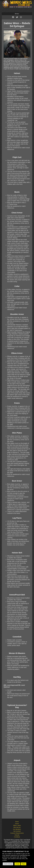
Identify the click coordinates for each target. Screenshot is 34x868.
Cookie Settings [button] (8, 864)
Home (17, 822)
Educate (17, 835)
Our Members (17, 829)
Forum (17, 824)
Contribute (17, 837)
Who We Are (17, 827)
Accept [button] (17, 864)
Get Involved (17, 831)
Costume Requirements (17, 833)
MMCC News (17, 825)
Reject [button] (24, 864)
